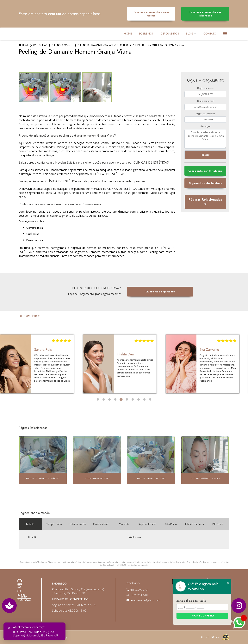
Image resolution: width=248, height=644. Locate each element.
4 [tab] (115, 399)
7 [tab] (133, 399)
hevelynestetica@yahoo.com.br (143, 600)
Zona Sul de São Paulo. (191, 601)
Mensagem (205, 126)
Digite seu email (205, 101)
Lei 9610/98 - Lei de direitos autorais (132, 565)
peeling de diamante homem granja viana (158, 45)
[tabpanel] (40, 364)
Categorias (40, 45)
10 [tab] (150, 399)
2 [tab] (104, 399)
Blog (190, 34)
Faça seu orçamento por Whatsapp (205, 14)
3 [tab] (109, 399)
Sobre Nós (146, 34)
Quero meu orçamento (160, 292)
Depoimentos (170, 34)
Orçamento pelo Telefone (205, 183)
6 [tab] (127, 399)
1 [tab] (98, 399)
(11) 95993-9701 (137, 590)
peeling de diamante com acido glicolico (103, 45)
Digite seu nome (205, 88)
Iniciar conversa (202, 616)
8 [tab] (139, 399)
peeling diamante (62, 45)
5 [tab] (121, 399)
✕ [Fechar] (9, 628)
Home (128, 34)
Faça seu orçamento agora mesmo (151, 14)
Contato (210, 34)
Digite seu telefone (205, 114)
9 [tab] (144, 399)
